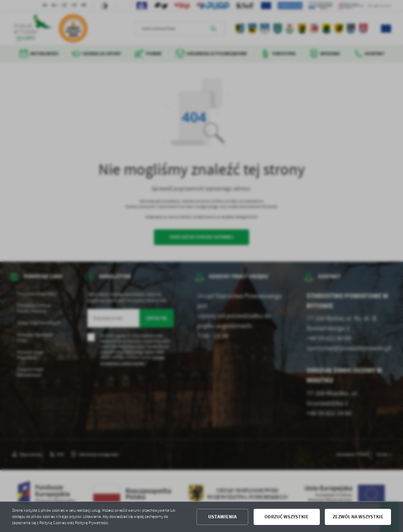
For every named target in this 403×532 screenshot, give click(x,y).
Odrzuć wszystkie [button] (287, 517)
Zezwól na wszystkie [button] (358, 517)
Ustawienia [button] (222, 517)
